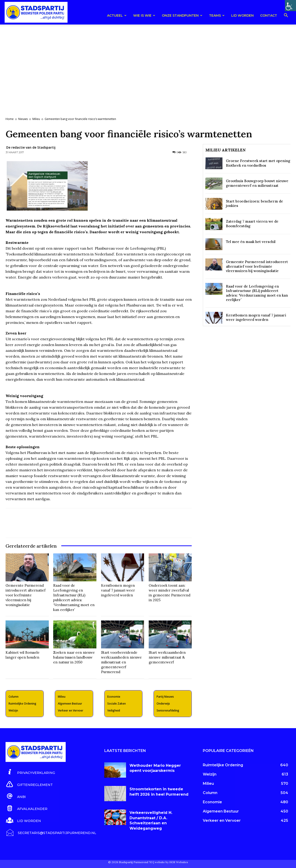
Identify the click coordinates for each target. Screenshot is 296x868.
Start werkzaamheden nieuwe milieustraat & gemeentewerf (167, 657)
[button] (286, 16)
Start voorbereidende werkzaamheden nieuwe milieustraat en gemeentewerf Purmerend (121, 662)
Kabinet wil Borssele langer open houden (23, 655)
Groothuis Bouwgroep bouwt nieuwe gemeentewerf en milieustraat (257, 183)
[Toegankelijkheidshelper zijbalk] (290, 6)
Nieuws (23, 119)
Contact (269, 15)
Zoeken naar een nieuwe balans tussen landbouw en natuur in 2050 (74, 657)
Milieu (36, 119)
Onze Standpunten (182, 15)
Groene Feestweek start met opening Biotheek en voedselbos (258, 163)
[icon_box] (30, 772)
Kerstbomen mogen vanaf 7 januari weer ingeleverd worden (118, 590)
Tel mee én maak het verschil (251, 242)
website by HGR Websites (171, 862)
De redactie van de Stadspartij (31, 147)
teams (217, 15)
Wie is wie (144, 15)
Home (10, 119)
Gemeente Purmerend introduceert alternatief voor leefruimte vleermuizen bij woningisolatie (26, 595)
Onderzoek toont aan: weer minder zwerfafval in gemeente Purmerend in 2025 (170, 593)
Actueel (117, 15)
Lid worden (242, 15)
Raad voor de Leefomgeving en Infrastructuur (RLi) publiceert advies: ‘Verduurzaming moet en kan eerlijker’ (74, 598)
